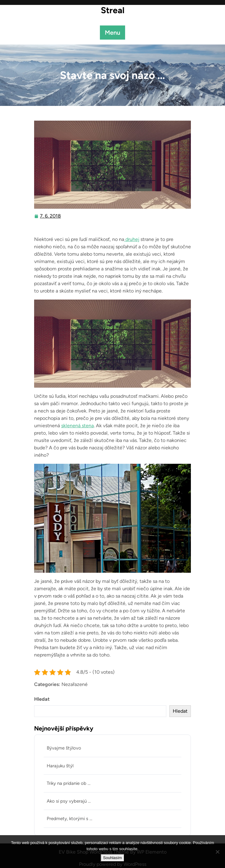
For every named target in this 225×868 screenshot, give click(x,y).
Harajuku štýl (60, 766)
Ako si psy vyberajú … (69, 801)
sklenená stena (77, 426)
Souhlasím (112, 858)
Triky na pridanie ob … (69, 783)
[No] (217, 852)
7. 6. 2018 (51, 216)
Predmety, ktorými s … (69, 819)
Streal (113, 10)
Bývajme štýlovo (64, 748)
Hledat (42, 699)
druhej (132, 239)
